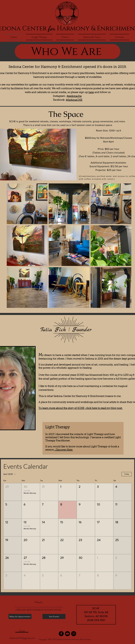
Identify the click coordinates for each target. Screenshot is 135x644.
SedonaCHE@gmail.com (22, 638)
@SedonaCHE (74, 100)
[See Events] (54, 616)
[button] (13, 492)
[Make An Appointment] (20, 616)
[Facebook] (61, 634)
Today (127, 474)
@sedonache (74, 96)
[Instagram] (74, 634)
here (91, 92)
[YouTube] (67, 634)
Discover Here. (64, 450)
